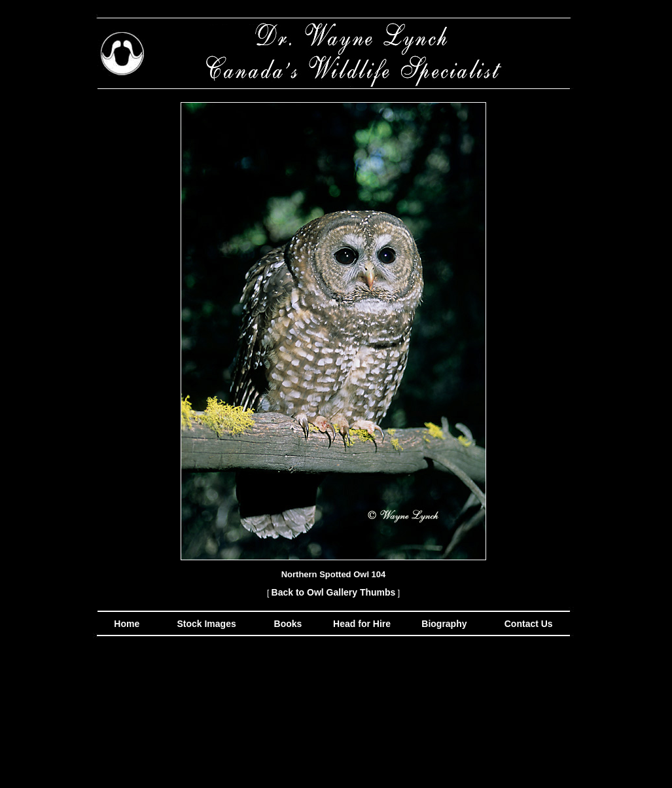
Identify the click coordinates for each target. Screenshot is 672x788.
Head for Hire (363, 624)
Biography (443, 624)
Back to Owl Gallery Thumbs (334, 592)
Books (290, 624)
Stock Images (205, 624)
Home (127, 624)
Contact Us (527, 624)
